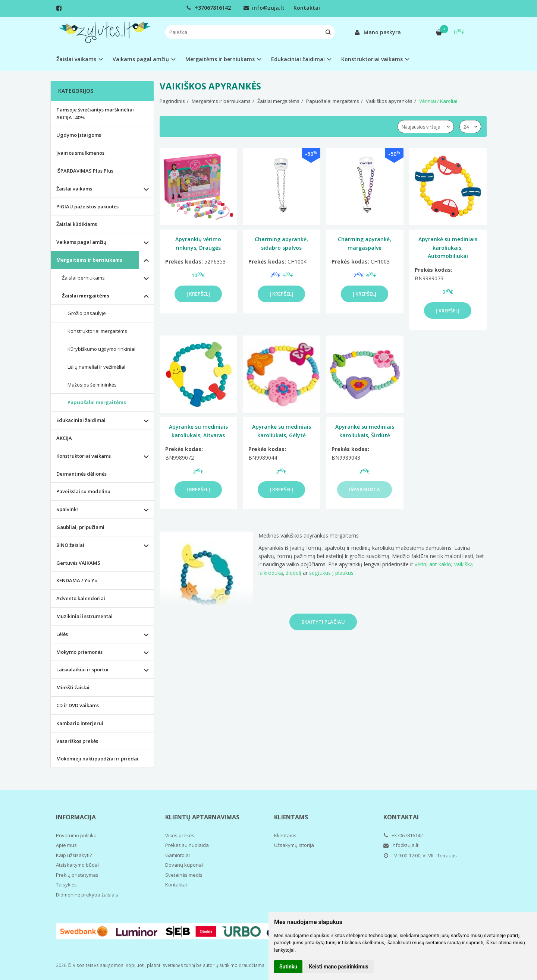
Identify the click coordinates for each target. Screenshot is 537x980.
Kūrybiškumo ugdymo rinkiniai (101, 349)
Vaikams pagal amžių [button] (141, 59)
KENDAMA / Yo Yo (77, 580)
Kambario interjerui (80, 723)
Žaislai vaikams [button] (76, 59)
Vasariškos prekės (77, 741)
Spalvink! (67, 509)
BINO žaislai (70, 545)
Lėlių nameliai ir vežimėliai (96, 367)
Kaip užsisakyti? (74, 855)
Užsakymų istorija (294, 845)
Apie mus (66, 845)
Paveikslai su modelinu (83, 491)
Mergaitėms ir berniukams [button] (220, 59)
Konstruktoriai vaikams (84, 456)
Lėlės (62, 634)
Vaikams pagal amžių (81, 242)
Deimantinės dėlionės (81, 474)
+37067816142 (208, 8)
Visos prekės (180, 835)
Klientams (291, 817)
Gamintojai (178, 855)
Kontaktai (307, 8)
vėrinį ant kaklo (433, 564)
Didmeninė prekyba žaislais (87, 895)
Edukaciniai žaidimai (81, 420)
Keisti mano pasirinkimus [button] (339, 967)
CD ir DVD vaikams (78, 705)
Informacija (76, 817)
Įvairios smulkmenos (80, 153)
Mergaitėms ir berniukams (89, 260)
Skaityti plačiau (323, 622)
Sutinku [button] (288, 967)
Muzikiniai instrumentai (84, 616)
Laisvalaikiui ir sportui (82, 669)
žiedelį (293, 573)
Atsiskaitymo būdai (77, 865)
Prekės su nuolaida (187, 845)
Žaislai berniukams (83, 278)
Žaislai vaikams (74, 189)
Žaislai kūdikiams (77, 224)
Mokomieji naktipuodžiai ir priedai (97, 759)
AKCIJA (64, 438)
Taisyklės (66, 885)
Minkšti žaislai (73, 687)
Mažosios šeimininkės (92, 385)
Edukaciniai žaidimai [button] (298, 59)
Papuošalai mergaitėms (97, 402)
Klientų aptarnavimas (202, 817)
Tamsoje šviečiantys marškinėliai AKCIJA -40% (95, 114)
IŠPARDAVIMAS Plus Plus (85, 171)
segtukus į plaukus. (332, 573)
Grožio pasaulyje (87, 313)
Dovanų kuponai (184, 865)
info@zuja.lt (264, 8)
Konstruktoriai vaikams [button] (372, 59)
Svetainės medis (184, 875)
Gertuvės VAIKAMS (78, 563)
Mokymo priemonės (79, 652)
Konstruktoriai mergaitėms (97, 331)
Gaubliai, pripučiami (80, 527)
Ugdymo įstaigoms (79, 135)
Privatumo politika (76, 835)
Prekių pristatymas (77, 875)
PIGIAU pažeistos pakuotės (87, 207)
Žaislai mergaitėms (86, 296)
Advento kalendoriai (81, 598)
